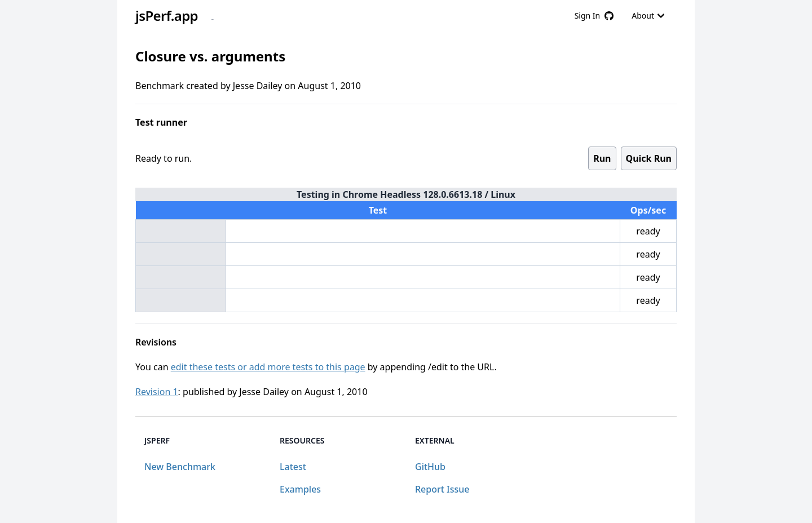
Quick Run (649, 158)
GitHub (430, 467)
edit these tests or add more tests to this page (268, 367)
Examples (300, 489)
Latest (293, 467)
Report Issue (442, 489)
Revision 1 (157, 392)
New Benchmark (180, 467)
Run (602, 158)
